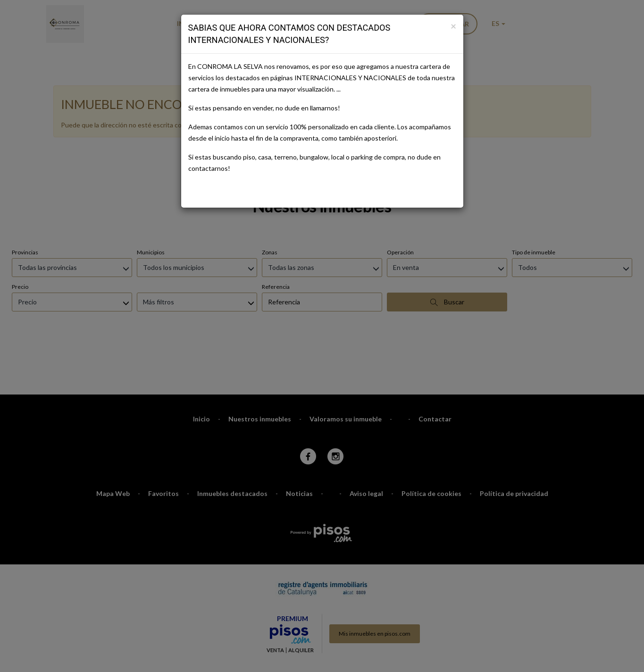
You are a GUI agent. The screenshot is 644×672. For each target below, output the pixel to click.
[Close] (453, 26)
